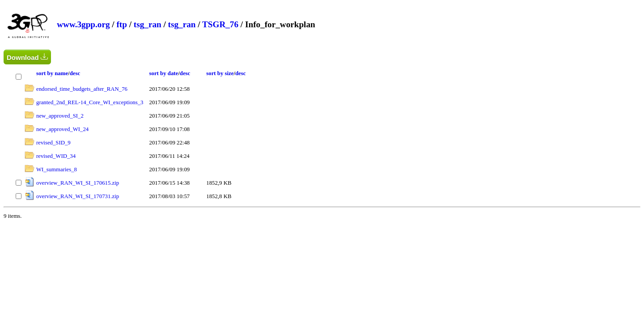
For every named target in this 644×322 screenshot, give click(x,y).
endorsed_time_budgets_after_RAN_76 (82, 89)
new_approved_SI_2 (60, 116)
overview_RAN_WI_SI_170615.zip (78, 183)
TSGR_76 (220, 24)
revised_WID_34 (56, 156)
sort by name (52, 73)
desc (75, 73)
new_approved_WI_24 (62, 129)
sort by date (164, 73)
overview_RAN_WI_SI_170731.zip (78, 196)
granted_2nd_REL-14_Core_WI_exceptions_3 (90, 102)
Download (27, 57)
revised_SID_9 (53, 143)
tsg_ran (148, 24)
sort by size (220, 73)
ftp (121, 24)
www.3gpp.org (83, 24)
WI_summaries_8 (57, 169)
